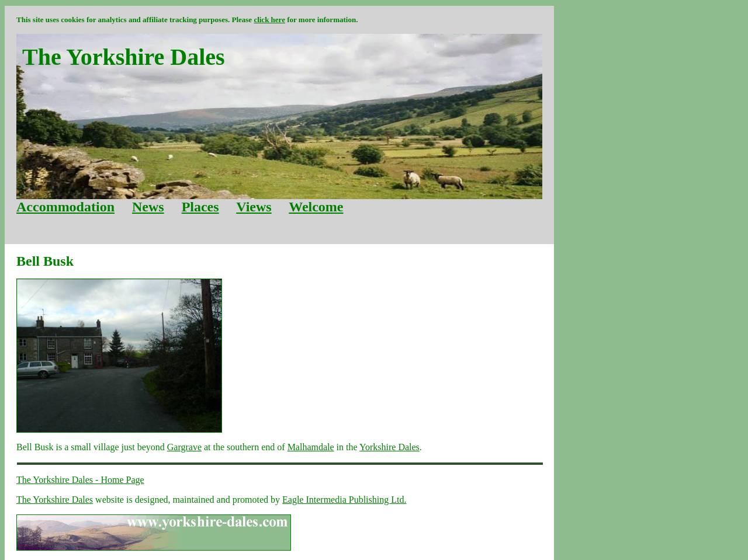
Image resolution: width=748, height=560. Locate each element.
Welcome (316, 207)
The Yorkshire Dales (55, 500)
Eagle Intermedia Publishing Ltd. (344, 500)
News (148, 207)
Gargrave (184, 447)
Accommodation (65, 207)
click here (269, 20)
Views (254, 207)
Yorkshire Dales (389, 447)
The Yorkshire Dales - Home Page (80, 480)
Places (200, 207)
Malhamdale (311, 447)
